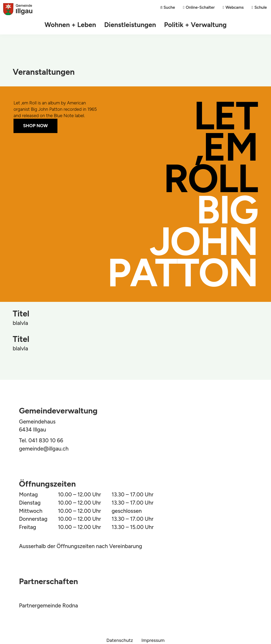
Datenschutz (120, 640)
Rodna (70, 606)
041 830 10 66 (46, 440)
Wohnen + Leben (74, 25)
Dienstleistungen (130, 25)
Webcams (234, 7)
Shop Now (35, 126)
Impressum (153, 640)
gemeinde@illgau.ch (44, 449)
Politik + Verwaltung (192, 25)
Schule (261, 7)
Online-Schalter (200, 7)
